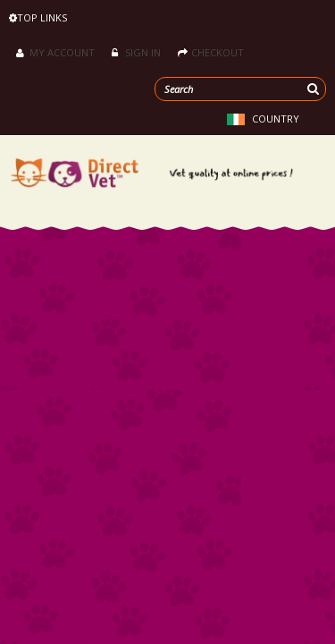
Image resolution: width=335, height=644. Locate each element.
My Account (55, 52)
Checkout (211, 52)
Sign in (136, 52)
